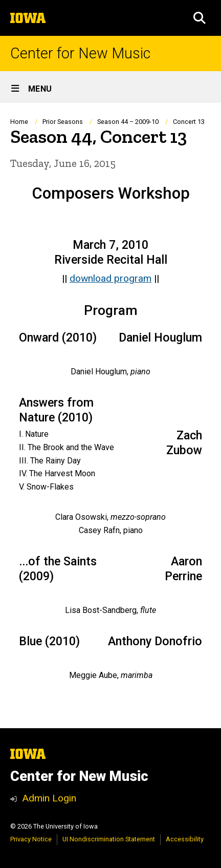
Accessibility (185, 839)
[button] (200, 18)
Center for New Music (80, 54)
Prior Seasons (63, 122)
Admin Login (49, 798)
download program (110, 278)
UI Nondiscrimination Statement (109, 839)
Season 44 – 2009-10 (128, 122)
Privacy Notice (31, 839)
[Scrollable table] (110, 340)
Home (19, 122)
